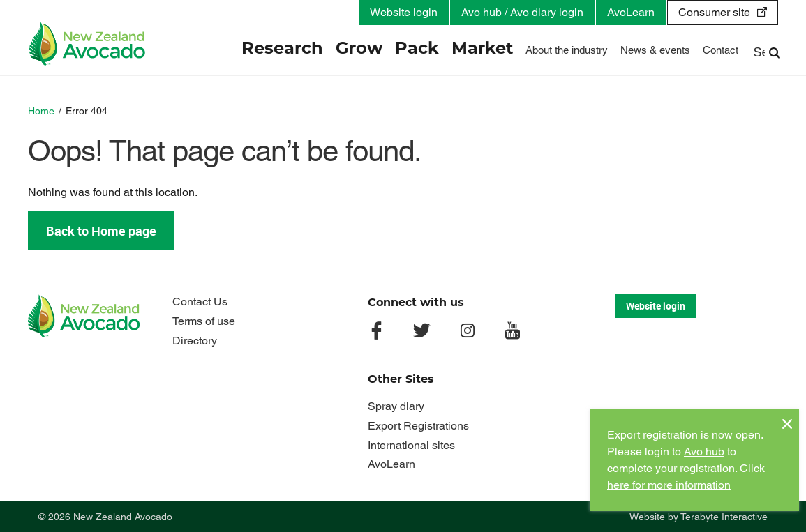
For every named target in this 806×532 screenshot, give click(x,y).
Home (41, 111)
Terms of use (204, 321)
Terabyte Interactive (724, 517)
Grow (359, 49)
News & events (655, 50)
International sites (411, 445)
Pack (417, 49)
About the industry (567, 50)
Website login (404, 12)
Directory (195, 341)
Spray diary (396, 406)
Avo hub (704, 451)
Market (482, 49)
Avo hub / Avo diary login (522, 12)
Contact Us (200, 302)
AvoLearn (631, 12)
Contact (721, 50)
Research (282, 49)
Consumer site (714, 12)
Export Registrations (418, 426)
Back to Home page (101, 231)
